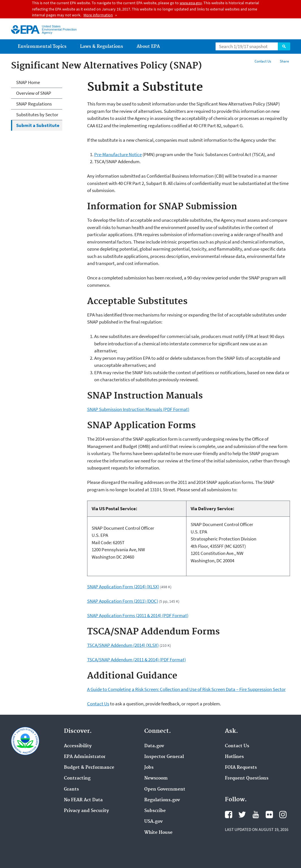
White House (158, 833)
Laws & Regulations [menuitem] (102, 47)
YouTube (256, 815)
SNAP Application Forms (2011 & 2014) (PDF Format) (138, 615)
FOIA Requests (241, 768)
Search (284, 46)
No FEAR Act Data (83, 800)
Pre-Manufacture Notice (118, 154)
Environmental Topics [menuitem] (42, 47)
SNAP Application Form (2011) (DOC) (123, 601)
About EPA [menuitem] (148, 47)
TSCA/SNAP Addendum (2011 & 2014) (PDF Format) (136, 660)
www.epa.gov (191, 3)
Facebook (229, 815)
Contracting (77, 778)
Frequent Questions (247, 778)
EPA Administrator (85, 757)
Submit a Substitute (38, 125)
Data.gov (154, 746)
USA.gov (153, 822)
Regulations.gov (162, 800)
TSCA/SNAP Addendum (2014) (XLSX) (123, 645)
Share (284, 61)
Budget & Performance (89, 768)
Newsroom (156, 778)
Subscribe (155, 811)
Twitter (242, 815)
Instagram (283, 815)
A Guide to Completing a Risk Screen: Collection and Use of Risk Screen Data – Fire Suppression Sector (186, 689)
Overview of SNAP (34, 93)
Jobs (149, 768)
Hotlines (234, 757)
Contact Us (263, 61)
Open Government (165, 789)
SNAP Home (28, 82)
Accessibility (78, 746)
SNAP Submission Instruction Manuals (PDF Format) (138, 409)
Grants (71, 789)
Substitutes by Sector (37, 115)
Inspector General (164, 757)
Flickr (269, 815)
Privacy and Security (86, 811)
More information (98, 15)
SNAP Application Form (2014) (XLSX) (123, 587)
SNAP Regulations (34, 104)
